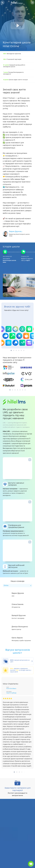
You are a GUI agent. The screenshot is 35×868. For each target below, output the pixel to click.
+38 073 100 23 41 (3, 3)
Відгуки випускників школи (18, 651)
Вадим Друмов (16, 232)
